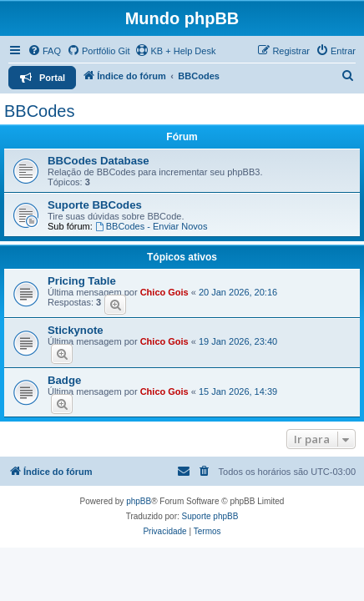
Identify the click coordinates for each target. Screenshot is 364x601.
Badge (64, 380)
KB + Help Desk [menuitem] (175, 50)
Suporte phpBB (210, 516)
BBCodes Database (99, 161)
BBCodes (40, 111)
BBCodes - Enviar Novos (152, 226)
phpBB (139, 501)
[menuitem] (44, 51)
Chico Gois (164, 292)
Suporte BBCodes (95, 205)
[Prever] (115, 305)
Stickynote (76, 330)
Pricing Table (82, 281)
